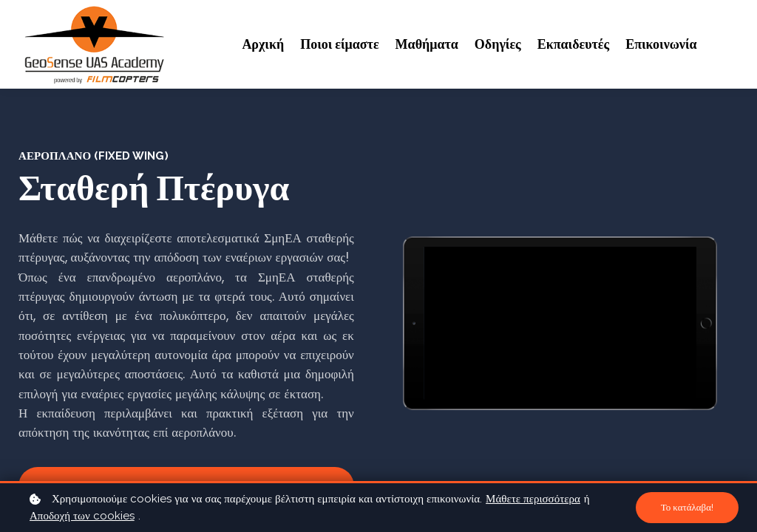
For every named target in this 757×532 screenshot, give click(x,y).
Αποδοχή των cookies (82, 516)
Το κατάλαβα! (685, 507)
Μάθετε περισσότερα (533, 499)
